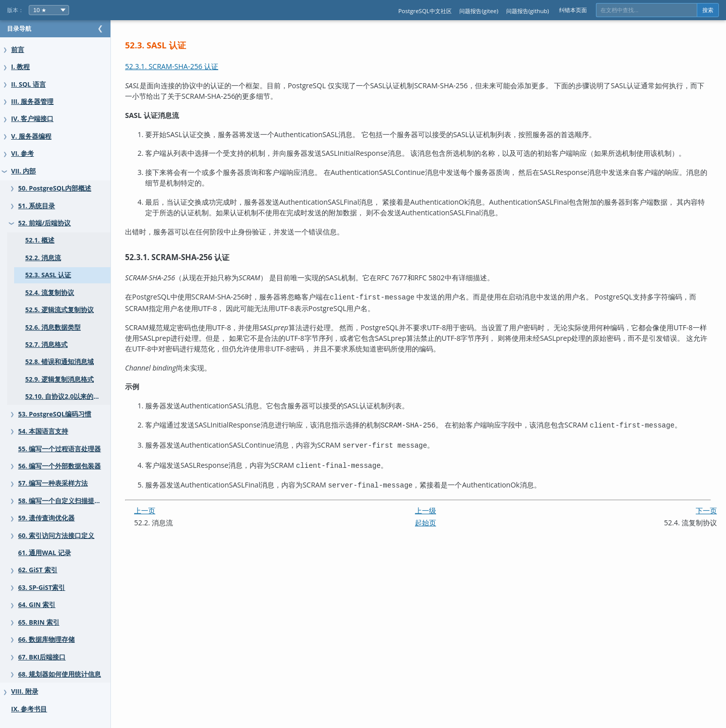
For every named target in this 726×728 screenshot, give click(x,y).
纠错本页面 (573, 10)
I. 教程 (20, 67)
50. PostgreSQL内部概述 (55, 188)
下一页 (706, 505)
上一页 (165, 505)
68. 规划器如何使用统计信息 (59, 674)
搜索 (708, 10)
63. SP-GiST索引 (42, 588)
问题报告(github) (528, 11)
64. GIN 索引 (37, 605)
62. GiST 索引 (38, 570)
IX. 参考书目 (29, 709)
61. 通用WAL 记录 (45, 553)
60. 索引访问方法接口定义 (56, 536)
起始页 (436, 518)
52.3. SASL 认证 (48, 275)
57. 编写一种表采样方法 (53, 483)
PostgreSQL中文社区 (425, 11)
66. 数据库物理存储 (46, 640)
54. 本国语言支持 (43, 431)
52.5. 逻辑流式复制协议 (59, 310)
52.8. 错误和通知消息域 (59, 362)
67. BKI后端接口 (42, 657)
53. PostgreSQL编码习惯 (55, 414)
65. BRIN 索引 (39, 622)
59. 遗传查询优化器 (46, 518)
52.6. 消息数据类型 (53, 327)
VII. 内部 (23, 171)
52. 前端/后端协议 (44, 223)
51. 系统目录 (37, 206)
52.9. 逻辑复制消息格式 (59, 379)
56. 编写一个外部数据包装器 (59, 466)
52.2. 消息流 (43, 258)
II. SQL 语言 (28, 84)
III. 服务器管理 (32, 102)
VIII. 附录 (25, 691)
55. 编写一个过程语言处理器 (59, 449)
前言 (18, 50)
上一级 (436, 505)
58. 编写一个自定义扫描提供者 (63, 501)
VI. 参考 (22, 154)
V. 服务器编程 (31, 136)
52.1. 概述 (40, 240)
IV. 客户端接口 (32, 119)
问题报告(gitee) (479, 11)
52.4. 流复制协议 (50, 293)
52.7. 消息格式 (46, 345)
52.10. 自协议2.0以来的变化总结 (72, 397)
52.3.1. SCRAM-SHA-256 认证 (192, 66)
